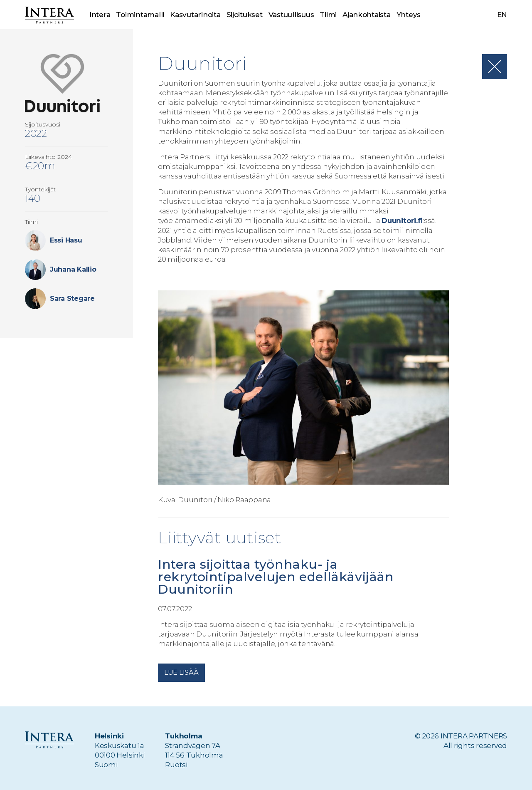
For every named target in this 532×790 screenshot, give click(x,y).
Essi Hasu (66, 240)
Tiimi (329, 15)
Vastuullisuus (291, 15)
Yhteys (409, 15)
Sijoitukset (245, 15)
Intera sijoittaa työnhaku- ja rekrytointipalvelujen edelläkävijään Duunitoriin (276, 577)
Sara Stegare (72, 298)
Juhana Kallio (73, 269)
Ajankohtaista (367, 15)
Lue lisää (181, 672)
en (502, 15)
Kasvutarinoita (195, 15)
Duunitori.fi (402, 220)
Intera (100, 15)
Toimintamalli (140, 15)
